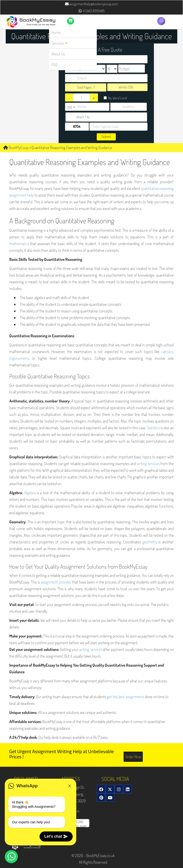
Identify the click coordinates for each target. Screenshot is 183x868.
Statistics (153, 428)
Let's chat (56, 836)
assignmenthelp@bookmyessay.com (91, 4)
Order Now (133, 757)
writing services (148, 463)
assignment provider (56, 582)
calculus (167, 351)
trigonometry (19, 358)
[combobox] (71, 107)
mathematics (19, 244)
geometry (150, 542)
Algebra (30, 493)
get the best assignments (126, 697)
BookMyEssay (16, 147)
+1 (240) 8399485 (92, 11)
